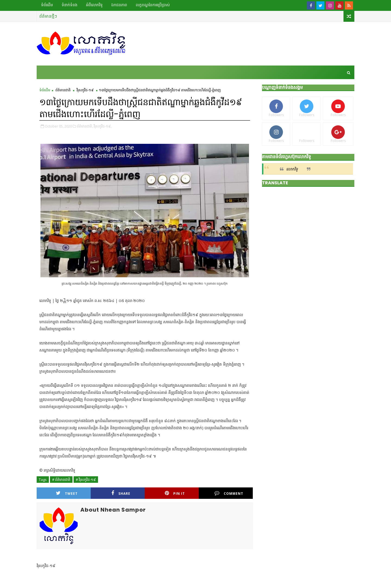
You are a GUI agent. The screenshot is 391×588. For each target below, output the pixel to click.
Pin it (175, 493)
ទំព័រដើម (47, 5)
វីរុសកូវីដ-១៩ (85, 90)
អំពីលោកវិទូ (94, 5)
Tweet (67, 493)
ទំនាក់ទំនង (70, 5)
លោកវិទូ (292, 169)
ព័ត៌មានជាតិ (63, 90)
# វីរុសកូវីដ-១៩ (86, 480)
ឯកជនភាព (119, 5)
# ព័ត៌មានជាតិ (61, 480)
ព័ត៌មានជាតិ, (85, 126)
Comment (229, 493)
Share (121, 493)
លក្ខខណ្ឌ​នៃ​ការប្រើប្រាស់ (153, 5)
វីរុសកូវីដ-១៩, (103, 126)
